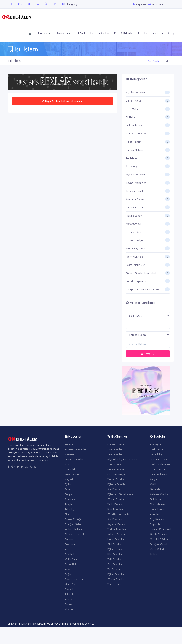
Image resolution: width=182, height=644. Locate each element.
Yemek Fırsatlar (116, 479)
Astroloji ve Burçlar (75, 449)
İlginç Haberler (73, 594)
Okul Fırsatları (115, 454)
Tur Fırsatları (114, 569)
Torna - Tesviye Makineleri (141, 273)
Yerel (68, 549)
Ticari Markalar (158, 504)
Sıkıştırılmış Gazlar (136, 248)
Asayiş (68, 504)
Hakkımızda (156, 449)
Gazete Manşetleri (75, 579)
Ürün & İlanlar (85, 33)
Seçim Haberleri (73, 564)
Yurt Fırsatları (115, 464)
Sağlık (68, 574)
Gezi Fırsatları (115, 564)
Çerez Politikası (159, 474)
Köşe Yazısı (71, 609)
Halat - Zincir (133, 142)
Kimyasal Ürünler (136, 191)
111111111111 (157, 469)
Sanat (68, 489)
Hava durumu (158, 509)
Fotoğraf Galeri (73, 524)
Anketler (69, 444)
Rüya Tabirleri (72, 474)
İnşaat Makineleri (135, 175)
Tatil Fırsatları (115, 559)
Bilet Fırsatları (115, 554)
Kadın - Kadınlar (74, 529)
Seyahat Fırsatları (117, 524)
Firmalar (44, 33)
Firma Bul (148, 354)
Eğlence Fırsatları (117, 484)
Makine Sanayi (134, 216)
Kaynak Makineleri (136, 183)
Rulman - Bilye (134, 240)
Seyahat (69, 554)
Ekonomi (69, 539)
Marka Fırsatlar (116, 539)
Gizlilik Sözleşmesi (160, 534)
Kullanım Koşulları (160, 494)
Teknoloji (70, 509)
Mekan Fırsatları (116, 469)
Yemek (69, 599)
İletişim (173, 33)
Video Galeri (72, 584)
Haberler (158, 33)
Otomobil (70, 469)
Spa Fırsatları (115, 519)
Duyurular (70, 544)
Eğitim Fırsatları (116, 574)
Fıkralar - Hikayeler (75, 534)
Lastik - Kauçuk (135, 207)
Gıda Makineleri (135, 125)
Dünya (68, 494)
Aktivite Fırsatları (117, 534)
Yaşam (68, 569)
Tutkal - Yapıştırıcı (136, 281)
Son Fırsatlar (114, 489)
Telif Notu (155, 499)
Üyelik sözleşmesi (160, 464)
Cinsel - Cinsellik (74, 459)
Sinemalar (70, 499)
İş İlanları (104, 33)
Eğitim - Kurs (115, 549)
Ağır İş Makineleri (135, 92)
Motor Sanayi (133, 224)
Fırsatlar (142, 33)
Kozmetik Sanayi (135, 199)
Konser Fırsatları (116, 444)
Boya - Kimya (134, 101)
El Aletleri (131, 117)
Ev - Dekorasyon (117, 474)
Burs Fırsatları (115, 509)
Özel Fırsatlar (115, 449)
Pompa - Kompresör (137, 232)
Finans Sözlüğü (73, 519)
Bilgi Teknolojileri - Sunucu (122, 459)
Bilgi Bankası (157, 519)
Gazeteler (156, 489)
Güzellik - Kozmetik (118, 514)
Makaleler (70, 454)
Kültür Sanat (72, 559)
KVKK (153, 484)
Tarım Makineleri (135, 257)
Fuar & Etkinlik (123, 33)
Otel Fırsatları (115, 544)
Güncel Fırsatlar (116, 499)
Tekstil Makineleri (136, 265)
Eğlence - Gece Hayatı (120, 494)
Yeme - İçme (115, 584)
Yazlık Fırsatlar (115, 504)
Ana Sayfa (154, 61)
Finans (68, 604)
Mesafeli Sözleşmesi (161, 539)
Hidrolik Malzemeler (137, 150)
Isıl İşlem (131, 158)
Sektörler (64, 33)
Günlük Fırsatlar (116, 579)
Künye (154, 479)
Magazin (69, 479)
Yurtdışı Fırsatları (117, 529)
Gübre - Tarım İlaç (136, 133)
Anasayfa (155, 444)
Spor (67, 464)
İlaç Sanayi (132, 166)
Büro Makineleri (135, 109)
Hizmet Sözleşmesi (160, 529)
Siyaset (69, 589)
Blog (67, 514)
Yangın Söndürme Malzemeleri (143, 289)
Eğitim (68, 484)
